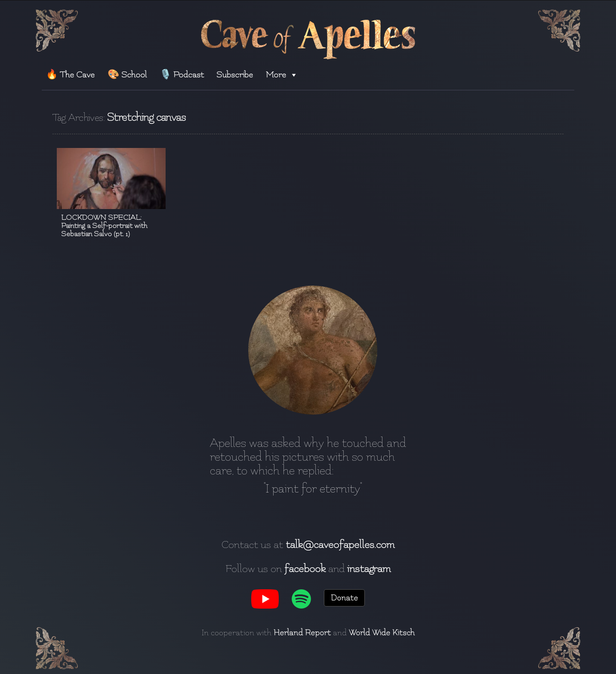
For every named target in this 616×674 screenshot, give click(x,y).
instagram (369, 569)
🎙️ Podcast (182, 75)
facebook (305, 569)
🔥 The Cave (70, 75)
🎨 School (127, 75)
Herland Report (302, 633)
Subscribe (235, 75)
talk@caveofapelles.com (340, 545)
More (282, 75)
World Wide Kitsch (382, 633)
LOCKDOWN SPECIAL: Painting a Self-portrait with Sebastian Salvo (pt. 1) (104, 226)
